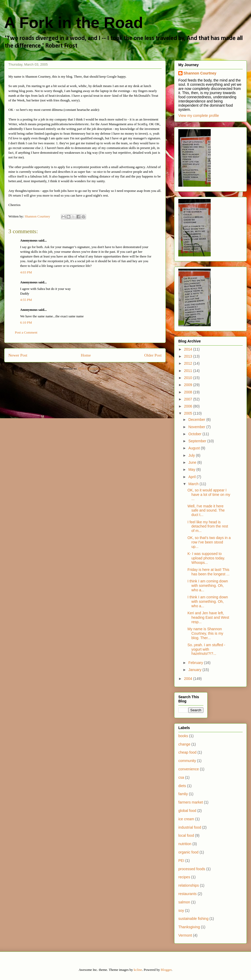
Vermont (185, 935)
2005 (189, 413)
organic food (188, 852)
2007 (189, 399)
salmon (184, 902)
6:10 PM (26, 322)
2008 (189, 392)
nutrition (185, 844)
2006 (189, 406)
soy (181, 910)
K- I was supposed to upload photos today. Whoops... (206, 558)
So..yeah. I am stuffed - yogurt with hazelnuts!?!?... (206, 649)
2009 (189, 385)
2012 (189, 363)
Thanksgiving (189, 927)
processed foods (192, 869)
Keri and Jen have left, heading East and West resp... (208, 617)
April (192, 477)
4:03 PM (26, 272)
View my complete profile (199, 116)
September (198, 441)
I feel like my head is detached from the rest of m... (208, 526)
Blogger (166, 970)
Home (86, 355)
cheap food (187, 752)
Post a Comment (26, 332)
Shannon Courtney (200, 73)
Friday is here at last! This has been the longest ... (209, 572)
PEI (181, 861)
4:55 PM (26, 300)
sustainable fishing (193, 919)
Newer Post (18, 355)
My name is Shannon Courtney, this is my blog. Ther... (205, 633)
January (195, 670)
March (194, 484)
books (183, 736)
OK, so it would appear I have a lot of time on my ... (209, 495)
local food (186, 835)
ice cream (186, 819)
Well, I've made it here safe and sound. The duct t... (206, 511)
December (197, 420)
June (193, 462)
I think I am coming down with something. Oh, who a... (208, 586)
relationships (189, 885)
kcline (138, 970)
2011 (189, 371)
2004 (189, 679)
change (184, 744)
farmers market (191, 802)
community (187, 761)
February (196, 663)
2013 (189, 356)
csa (181, 777)
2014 (189, 349)
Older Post (153, 355)
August (194, 448)
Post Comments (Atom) (94, 368)
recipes (184, 877)
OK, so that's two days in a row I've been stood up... (209, 542)
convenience (189, 769)
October (195, 434)
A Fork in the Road (74, 23)
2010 (189, 378)
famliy (183, 794)
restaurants (187, 894)
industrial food (190, 827)
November (197, 427)
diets (182, 786)
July (192, 455)
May (192, 469)
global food (187, 811)
